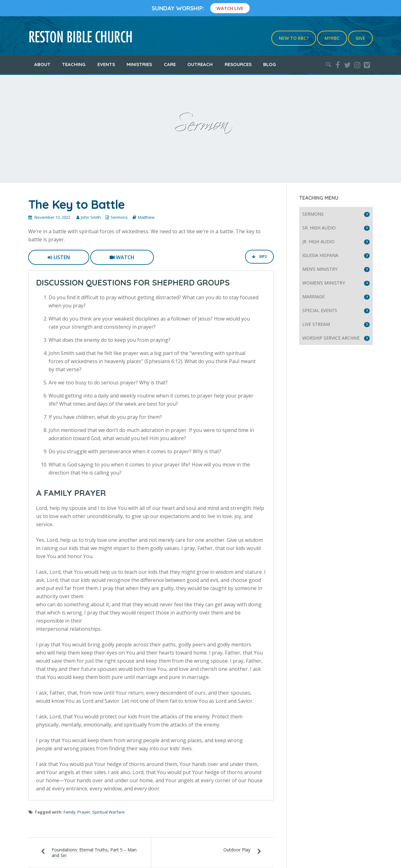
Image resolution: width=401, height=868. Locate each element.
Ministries (139, 64)
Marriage (313, 297)
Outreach (200, 64)
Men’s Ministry (320, 269)
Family (70, 812)
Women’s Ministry (324, 283)
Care (170, 64)
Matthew (146, 217)
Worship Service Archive (331, 338)
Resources (238, 64)
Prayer (84, 812)
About (42, 64)
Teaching (74, 64)
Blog (270, 64)
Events (106, 64)
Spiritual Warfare (108, 812)
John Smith (91, 217)
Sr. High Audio (319, 228)
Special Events (320, 310)
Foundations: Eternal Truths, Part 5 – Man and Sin (94, 853)
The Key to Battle (76, 204)
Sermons (119, 217)
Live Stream (316, 324)
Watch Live (230, 8)
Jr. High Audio (318, 241)
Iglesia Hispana (320, 255)
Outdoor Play (237, 850)
